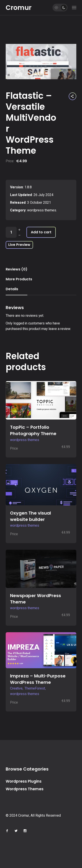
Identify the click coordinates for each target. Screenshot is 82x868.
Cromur (19, 8)
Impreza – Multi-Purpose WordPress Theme (38, 679)
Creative (16, 688)
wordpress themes (42, 210)
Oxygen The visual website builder (31, 516)
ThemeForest (35, 688)
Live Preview (19, 245)
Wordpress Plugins (24, 781)
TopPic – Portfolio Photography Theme (33, 430)
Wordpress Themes (25, 789)
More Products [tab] (19, 279)
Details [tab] (12, 289)
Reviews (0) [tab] (17, 269)
